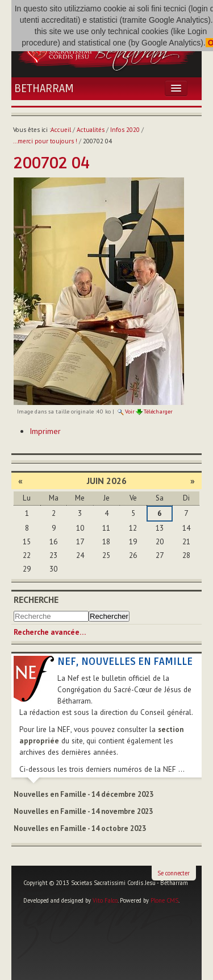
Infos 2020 (125, 130)
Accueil (61, 130)
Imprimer (45, 431)
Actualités (91, 130)
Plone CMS (164, 900)
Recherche (36, 599)
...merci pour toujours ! (45, 141)
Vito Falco (105, 900)
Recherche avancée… (50, 632)
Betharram (44, 89)
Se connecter (174, 873)
